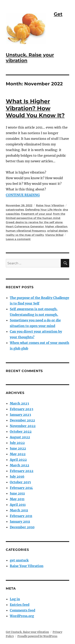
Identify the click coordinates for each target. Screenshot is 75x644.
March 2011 (19, 510)
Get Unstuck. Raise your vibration (27, 632)
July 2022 (17, 443)
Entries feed (20, 605)
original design (57, 231)
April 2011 (18, 505)
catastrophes (15, 210)
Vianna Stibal (54, 235)
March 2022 (19, 465)
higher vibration (56, 226)
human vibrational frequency (26, 231)
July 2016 (17, 476)
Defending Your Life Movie (43, 210)
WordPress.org (22, 616)
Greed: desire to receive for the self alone (34, 222)
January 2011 (20, 521)
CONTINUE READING (23, 195)
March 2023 (19, 403)
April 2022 (18, 460)
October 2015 (20, 482)
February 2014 (21, 488)
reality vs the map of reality (25, 235)
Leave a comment (18, 239)
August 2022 (20, 437)
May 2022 (18, 454)
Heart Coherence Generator (25, 226)
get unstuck (19, 560)
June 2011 (17, 493)
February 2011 (21, 516)
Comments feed (22, 610)
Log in (15, 599)
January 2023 (20, 415)
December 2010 (22, 527)
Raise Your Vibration (50, 205)
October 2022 (21, 431)
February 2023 (21, 409)
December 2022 (22, 420)
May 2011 (17, 499)
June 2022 (18, 448)
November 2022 (23, 426)
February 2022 (22, 471)
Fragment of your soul (36, 214)
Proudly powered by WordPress (37, 636)
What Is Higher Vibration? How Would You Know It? (35, 108)
